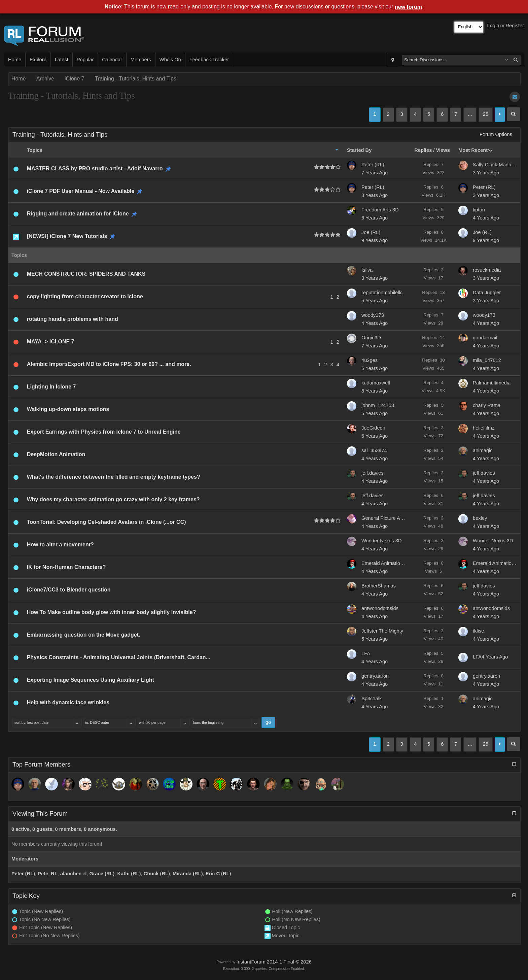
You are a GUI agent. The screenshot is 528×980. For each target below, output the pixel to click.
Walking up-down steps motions (68, 409)
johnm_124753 (378, 405)
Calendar (112, 60)
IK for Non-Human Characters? (66, 567)
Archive (45, 79)
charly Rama (487, 405)
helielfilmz (484, 428)
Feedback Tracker (209, 60)
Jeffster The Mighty (382, 631)
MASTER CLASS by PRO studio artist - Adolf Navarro (95, 168)
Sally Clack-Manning (495, 165)
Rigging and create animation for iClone (78, 214)
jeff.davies (373, 473)
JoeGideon (373, 428)
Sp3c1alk (372, 699)
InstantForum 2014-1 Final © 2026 (274, 962)
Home (15, 60)
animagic (483, 450)
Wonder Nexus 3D (381, 541)
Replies (423, 150)
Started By (359, 150)
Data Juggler (487, 293)
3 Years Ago (486, 173)
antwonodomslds (380, 608)
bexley (480, 518)
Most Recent (473, 150)
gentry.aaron (375, 676)
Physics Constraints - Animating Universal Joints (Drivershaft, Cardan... (119, 657)
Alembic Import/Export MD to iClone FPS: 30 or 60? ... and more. (109, 364)
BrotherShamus (379, 586)
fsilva (367, 270)
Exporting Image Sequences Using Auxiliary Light (91, 680)
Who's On (170, 60)
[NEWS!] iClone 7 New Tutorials (67, 236)
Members (141, 60)
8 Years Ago (375, 195)
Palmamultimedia (492, 383)
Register (515, 26)
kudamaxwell (376, 383)
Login (493, 26)
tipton (479, 210)
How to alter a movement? (60, 545)
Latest (62, 60)
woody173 (373, 315)
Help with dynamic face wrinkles (68, 702)
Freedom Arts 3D (380, 210)
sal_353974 (374, 450)
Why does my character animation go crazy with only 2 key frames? (113, 499)
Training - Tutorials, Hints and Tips (136, 79)
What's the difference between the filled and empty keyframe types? (114, 477)
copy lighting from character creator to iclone (85, 296)
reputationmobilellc (382, 293)
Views (443, 150)
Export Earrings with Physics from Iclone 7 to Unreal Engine (104, 432)
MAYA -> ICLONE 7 (51, 342)
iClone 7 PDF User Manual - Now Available (81, 191)
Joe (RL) (371, 232)
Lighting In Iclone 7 (51, 387)
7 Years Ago (375, 173)
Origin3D (371, 338)
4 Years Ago (486, 218)
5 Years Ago (375, 301)
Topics (35, 150)
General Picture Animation (383, 518)
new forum (408, 7)
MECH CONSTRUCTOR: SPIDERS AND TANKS (86, 274)
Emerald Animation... (383, 563)
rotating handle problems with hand (73, 319)
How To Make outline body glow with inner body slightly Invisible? (112, 612)
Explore (38, 60)
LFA (366, 653)
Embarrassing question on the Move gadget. (84, 635)
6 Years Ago (375, 218)
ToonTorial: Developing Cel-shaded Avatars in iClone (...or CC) (107, 522)
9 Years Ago (375, 240)
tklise (478, 631)
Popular (85, 60)
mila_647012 (487, 360)
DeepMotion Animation (56, 454)
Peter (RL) (373, 165)
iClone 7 (75, 79)
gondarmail (485, 338)
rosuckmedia (487, 270)
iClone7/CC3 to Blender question (69, 590)
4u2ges (369, 360)
